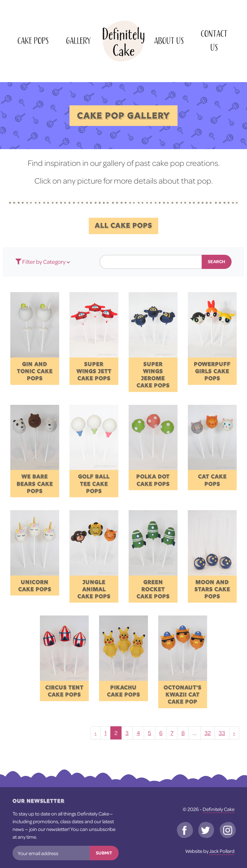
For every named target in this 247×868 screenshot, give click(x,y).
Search (216, 262)
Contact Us (214, 41)
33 (222, 733)
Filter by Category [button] (41, 262)
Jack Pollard (222, 851)
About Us (169, 41)
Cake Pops (33, 41)
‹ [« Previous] (96, 733)
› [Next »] (234, 733)
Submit (104, 853)
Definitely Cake (219, 809)
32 (208, 733)
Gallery (78, 41)
